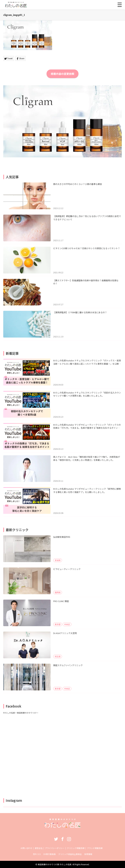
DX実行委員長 (50, 854)
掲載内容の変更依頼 (62, 74)
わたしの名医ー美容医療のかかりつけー (21, 713)
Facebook (62, 839)
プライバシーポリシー (55, 848)
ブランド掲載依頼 (95, 848)
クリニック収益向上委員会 (70, 854)
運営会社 (39, 848)
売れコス (37, 854)
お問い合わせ (26, 848)
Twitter (56, 839)
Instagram (69, 839)
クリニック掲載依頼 (76, 848)
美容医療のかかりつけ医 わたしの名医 (55, 864)
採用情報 (88, 854)
